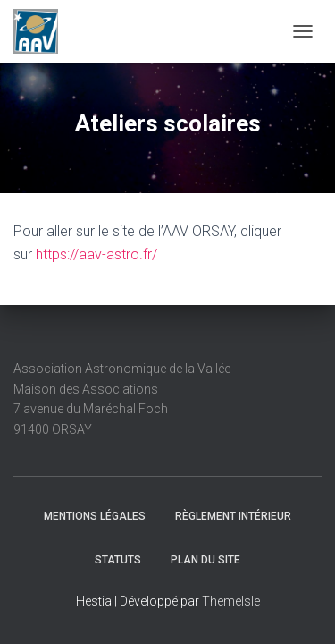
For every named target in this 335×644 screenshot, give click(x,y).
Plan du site (205, 560)
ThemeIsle (231, 601)
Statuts (118, 560)
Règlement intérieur (233, 516)
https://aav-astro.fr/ (96, 254)
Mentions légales (95, 516)
